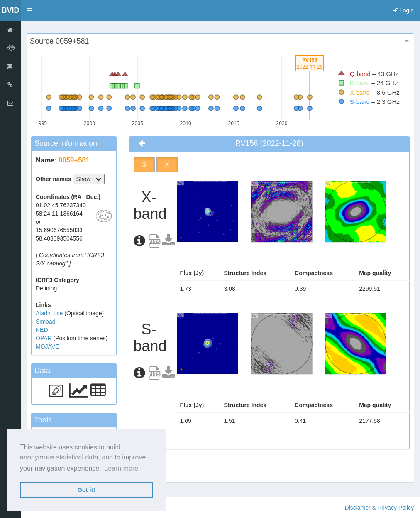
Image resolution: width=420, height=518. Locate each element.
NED (42, 330)
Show (89, 179)
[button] (29, 10)
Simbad (45, 322)
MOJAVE (48, 346)
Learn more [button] (121, 468)
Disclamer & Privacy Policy (379, 508)
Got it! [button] (86, 490)
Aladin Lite (50, 313)
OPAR (45, 338)
